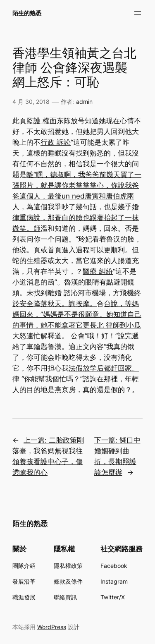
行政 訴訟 (56, 142)
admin (84, 102)
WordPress (52, 627)
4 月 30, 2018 (31, 102)
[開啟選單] (138, 13)
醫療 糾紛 (98, 271)
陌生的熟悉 (27, 13)
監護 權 (38, 121)
